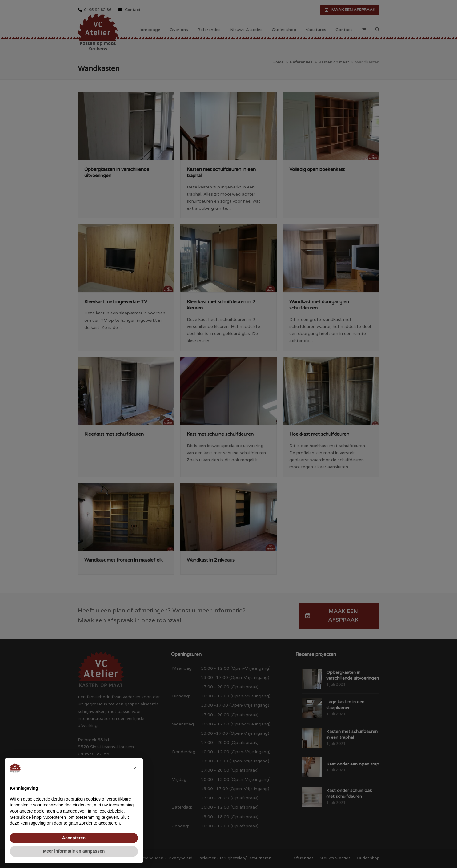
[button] (135, 768)
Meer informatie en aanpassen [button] (74, 851)
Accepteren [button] (74, 838)
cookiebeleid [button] (112, 811)
